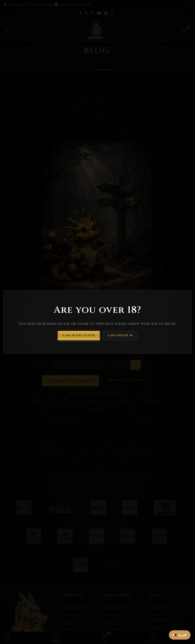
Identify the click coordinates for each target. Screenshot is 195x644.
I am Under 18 (120, 335)
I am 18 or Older (79, 335)
